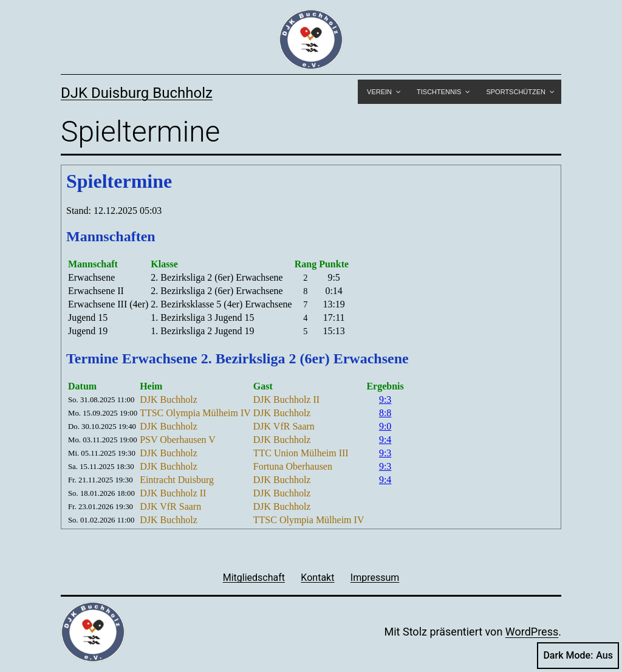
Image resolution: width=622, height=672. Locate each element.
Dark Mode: (578, 656)
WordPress (532, 632)
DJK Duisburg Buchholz (137, 93)
